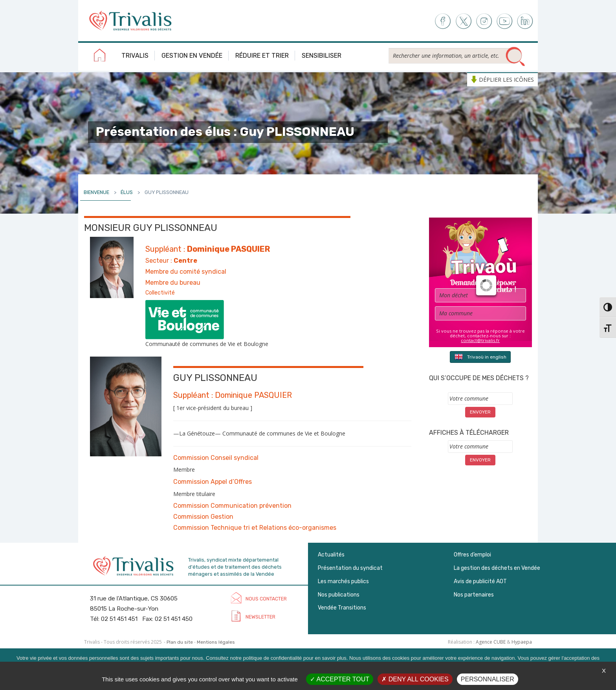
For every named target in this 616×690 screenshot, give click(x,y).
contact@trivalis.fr (480, 340)
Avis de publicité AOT (480, 581)
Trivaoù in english (480, 357)
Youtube (505, 21)
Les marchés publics (343, 581)
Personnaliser (488, 679)
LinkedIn (525, 21)
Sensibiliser (322, 56)
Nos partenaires (474, 595)
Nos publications (339, 595)
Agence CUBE (491, 642)
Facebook (442, 21)
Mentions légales (216, 642)
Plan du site (180, 642)
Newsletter (260, 617)
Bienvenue (96, 192)
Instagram (484, 21)
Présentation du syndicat (350, 568)
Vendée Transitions (342, 608)
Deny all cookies (415, 679)
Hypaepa (522, 642)
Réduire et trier (262, 56)
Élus (127, 192)
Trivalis (135, 56)
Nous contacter (266, 599)
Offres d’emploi (472, 555)
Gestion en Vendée (192, 56)
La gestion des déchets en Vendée (497, 568)
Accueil (100, 57)
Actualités (331, 555)
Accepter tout (340, 679)
